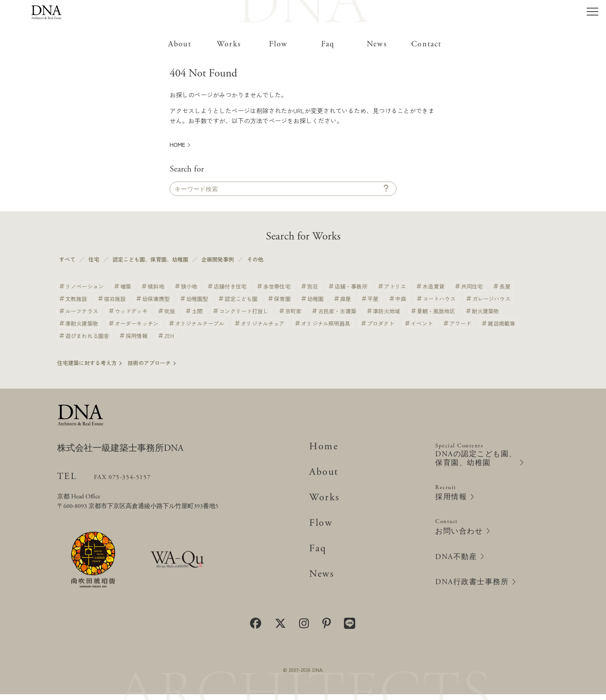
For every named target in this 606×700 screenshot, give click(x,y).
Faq (328, 44)
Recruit (454, 489)
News (377, 44)
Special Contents (479, 450)
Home (325, 442)
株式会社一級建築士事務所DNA (137, 445)
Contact (426, 44)
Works (229, 44)
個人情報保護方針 (303, 652)
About (180, 44)
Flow (278, 44)
